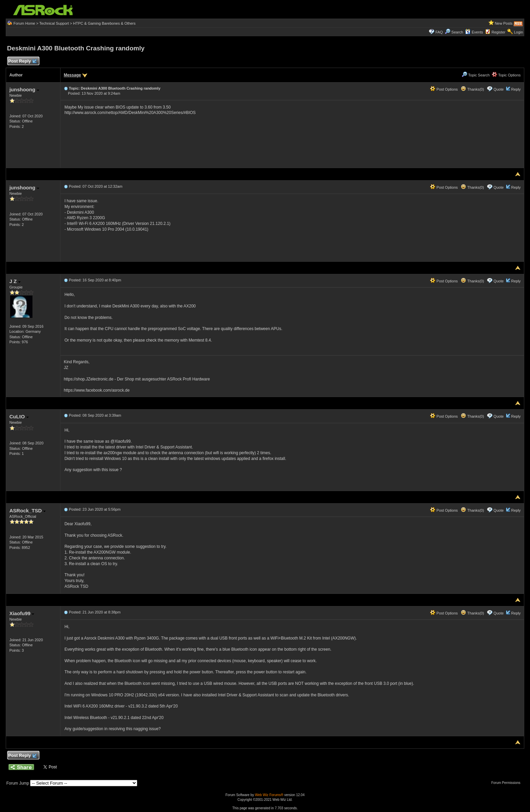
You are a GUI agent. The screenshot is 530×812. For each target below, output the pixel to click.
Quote (499, 89)
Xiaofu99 (22, 613)
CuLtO (19, 416)
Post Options (444, 89)
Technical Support (54, 23)
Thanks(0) (472, 89)
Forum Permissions (507, 783)
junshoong (24, 89)
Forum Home (24, 23)
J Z (15, 281)
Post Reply (22, 61)
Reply (516, 89)
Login (518, 32)
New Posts (504, 23)
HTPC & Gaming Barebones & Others (104, 23)
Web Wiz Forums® (269, 795)
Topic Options (506, 75)
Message (73, 75)
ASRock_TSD (28, 511)
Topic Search (476, 75)
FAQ (439, 32)
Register (498, 32)
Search (457, 32)
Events (474, 32)
